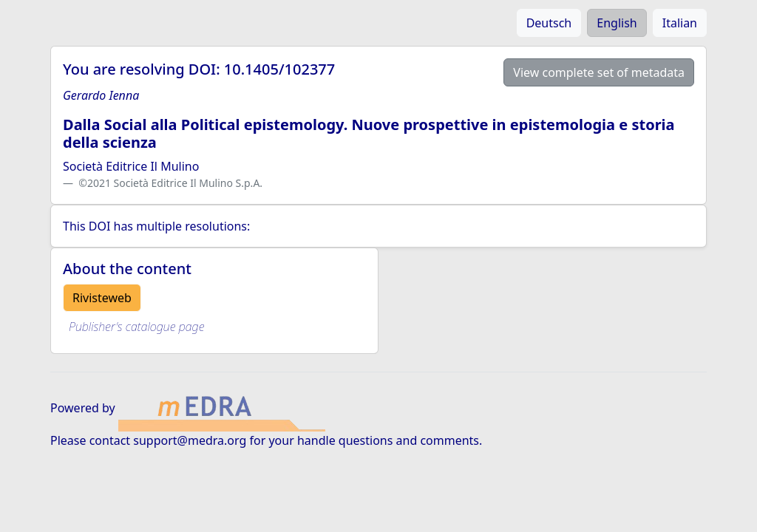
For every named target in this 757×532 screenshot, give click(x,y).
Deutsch (549, 23)
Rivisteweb (102, 298)
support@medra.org (190, 440)
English (617, 23)
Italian (680, 23)
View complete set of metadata (599, 72)
